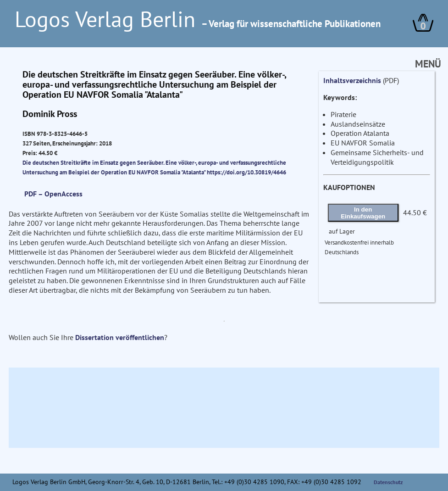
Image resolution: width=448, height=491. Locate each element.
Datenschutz (388, 482)
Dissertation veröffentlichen (120, 337)
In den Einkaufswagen (363, 213)
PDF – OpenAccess (53, 194)
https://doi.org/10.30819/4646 (246, 172)
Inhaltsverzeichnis (352, 80)
